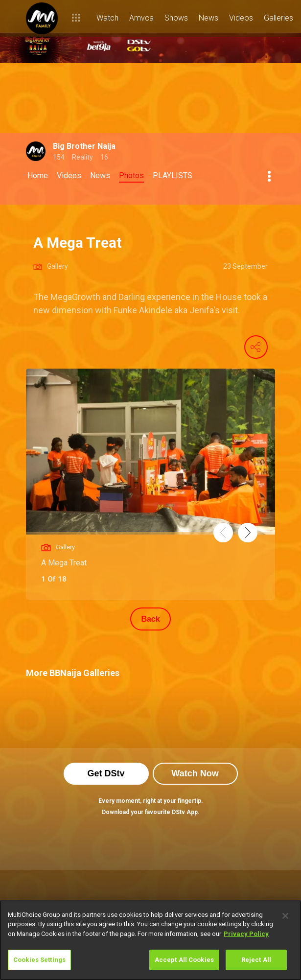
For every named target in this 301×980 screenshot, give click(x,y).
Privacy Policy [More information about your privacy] (246, 934)
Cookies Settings (39, 960)
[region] (150, 940)
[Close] (285, 916)
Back (150, 619)
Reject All (256, 960)
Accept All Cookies (184, 960)
